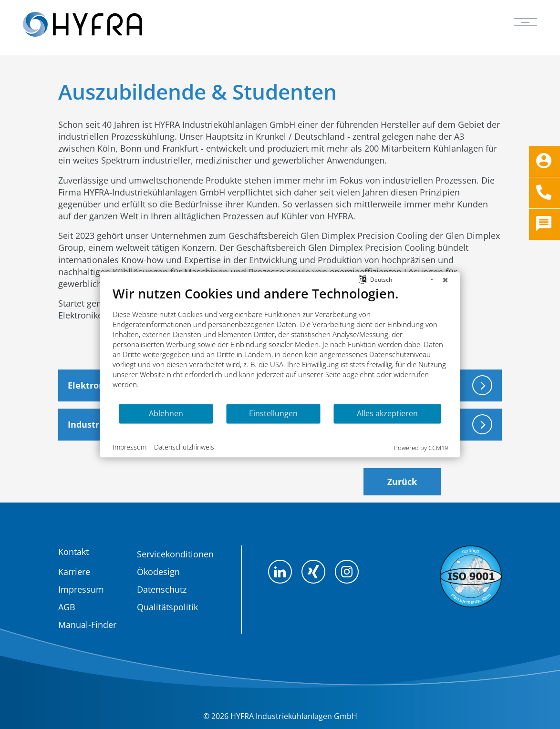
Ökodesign (158, 572)
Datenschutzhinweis (184, 447)
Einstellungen (273, 413)
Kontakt (73, 552)
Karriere (74, 572)
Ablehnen (166, 413)
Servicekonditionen (175, 554)
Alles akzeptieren (387, 413)
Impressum (81, 589)
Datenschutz (162, 589)
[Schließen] (446, 279)
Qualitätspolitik (167, 607)
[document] (280, 344)
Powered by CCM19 (421, 447)
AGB (67, 607)
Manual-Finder (87, 625)
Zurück (402, 482)
